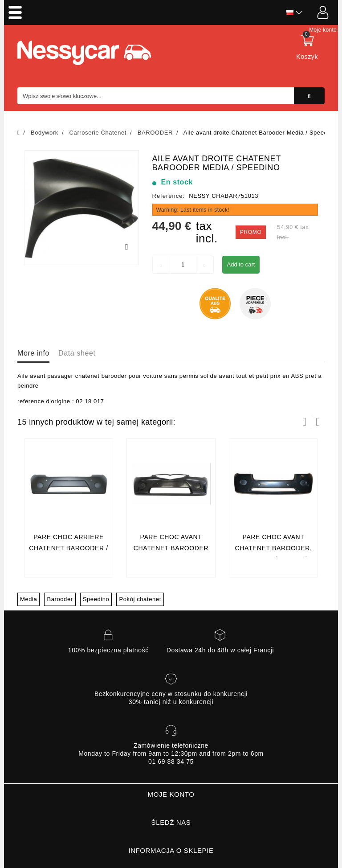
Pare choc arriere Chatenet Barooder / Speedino (68, 548)
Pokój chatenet (140, 599)
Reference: (169, 196)
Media (28, 599)
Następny (318, 422)
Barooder (60, 599)
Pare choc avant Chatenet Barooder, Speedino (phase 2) (274, 548)
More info (33, 353)
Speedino (96, 599)
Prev (305, 422)
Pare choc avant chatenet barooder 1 (171, 548)
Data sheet (77, 353)
